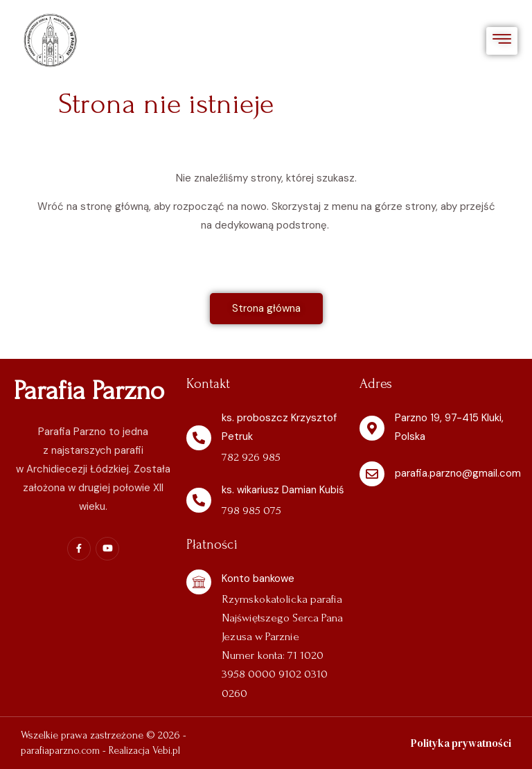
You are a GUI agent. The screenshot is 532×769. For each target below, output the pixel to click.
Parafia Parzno (89, 391)
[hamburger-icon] (502, 41)
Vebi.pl (166, 750)
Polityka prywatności (461, 743)
